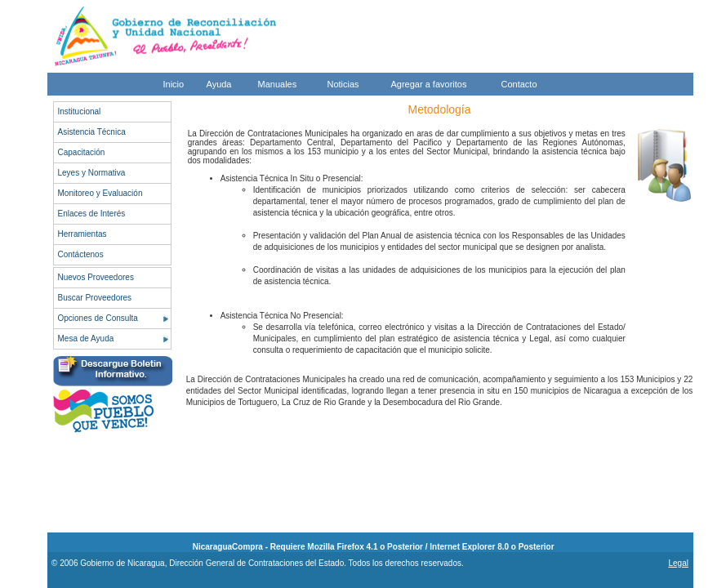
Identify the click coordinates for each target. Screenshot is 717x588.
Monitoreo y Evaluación (100, 193)
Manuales (278, 84)
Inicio (174, 84)
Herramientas (82, 234)
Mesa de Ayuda (86, 339)
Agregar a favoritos (429, 84)
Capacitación (82, 152)
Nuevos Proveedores (96, 277)
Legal (678, 563)
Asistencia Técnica (92, 132)
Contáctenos (81, 254)
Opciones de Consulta (98, 318)
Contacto (519, 84)
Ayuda (219, 84)
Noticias (343, 84)
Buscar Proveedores (95, 298)
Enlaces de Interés (92, 214)
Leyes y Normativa (92, 173)
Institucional (80, 111)
